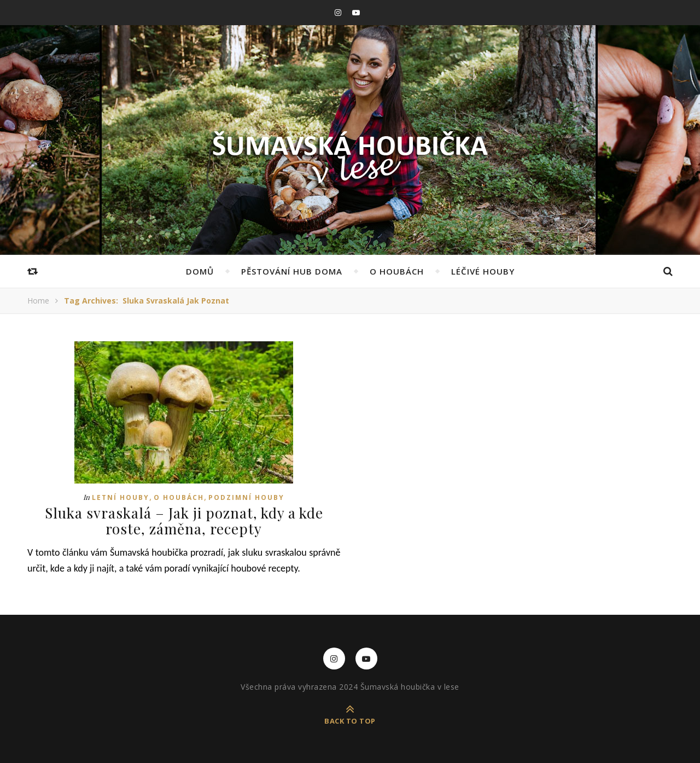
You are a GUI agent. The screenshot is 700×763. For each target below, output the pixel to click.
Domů (200, 271)
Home (38, 301)
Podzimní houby (246, 497)
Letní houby (121, 497)
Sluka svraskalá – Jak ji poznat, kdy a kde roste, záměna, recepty (184, 521)
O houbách (397, 271)
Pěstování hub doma (292, 271)
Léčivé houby (483, 271)
